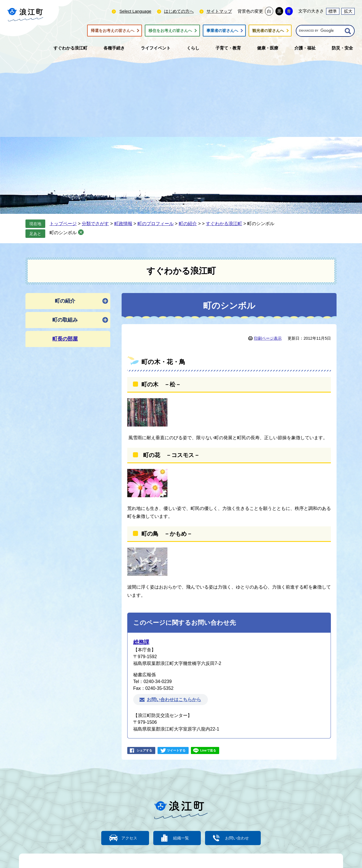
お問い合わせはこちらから (174, 700)
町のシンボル (63, 233)
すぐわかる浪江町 (224, 224)
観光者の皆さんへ (268, 31)
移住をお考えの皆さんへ (170, 31)
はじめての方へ (179, 11)
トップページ (63, 224)
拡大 (348, 11)
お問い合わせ (240, 838)
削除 (81, 232)
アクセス (126, 838)
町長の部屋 (65, 339)
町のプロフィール (156, 224)
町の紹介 (188, 224)
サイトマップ (219, 11)
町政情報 (123, 224)
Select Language (135, 11)
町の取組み (65, 320)
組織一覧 (181, 838)
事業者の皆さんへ (222, 31)
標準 (333, 11)
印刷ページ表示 (268, 338)
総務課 (141, 642)
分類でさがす (95, 224)
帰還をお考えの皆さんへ (113, 31)
